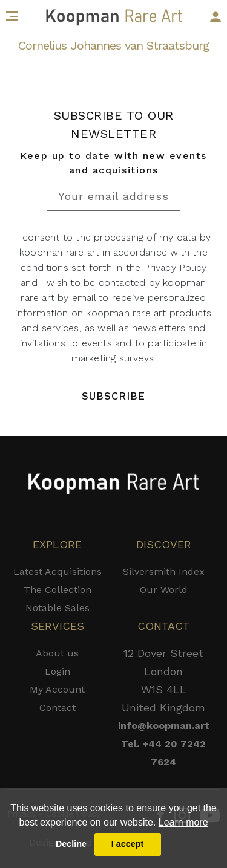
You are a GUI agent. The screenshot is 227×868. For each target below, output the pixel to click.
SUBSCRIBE (113, 396)
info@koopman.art (164, 726)
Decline (71, 844)
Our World (164, 590)
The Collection (58, 590)
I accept (128, 844)
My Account (57, 689)
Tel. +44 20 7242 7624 (163, 753)
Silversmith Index (164, 572)
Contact (58, 708)
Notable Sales (58, 608)
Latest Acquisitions (58, 572)
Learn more (183, 822)
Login (58, 671)
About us (57, 653)
